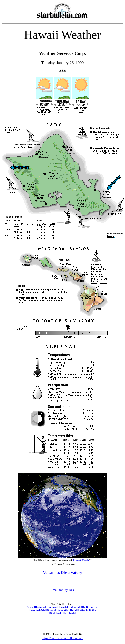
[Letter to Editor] (87, 610)
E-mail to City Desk (62, 590)
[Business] (40, 607)
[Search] (51, 610)
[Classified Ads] (37, 610)
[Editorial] (74, 607)
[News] (30, 607)
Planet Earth (81, 560)
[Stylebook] (56, 613)
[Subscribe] (63, 610)
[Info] (73, 610)
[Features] (52, 607)
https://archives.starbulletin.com (63, 638)
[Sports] (63, 607)
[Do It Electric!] (90, 607)
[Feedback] (69, 613)
